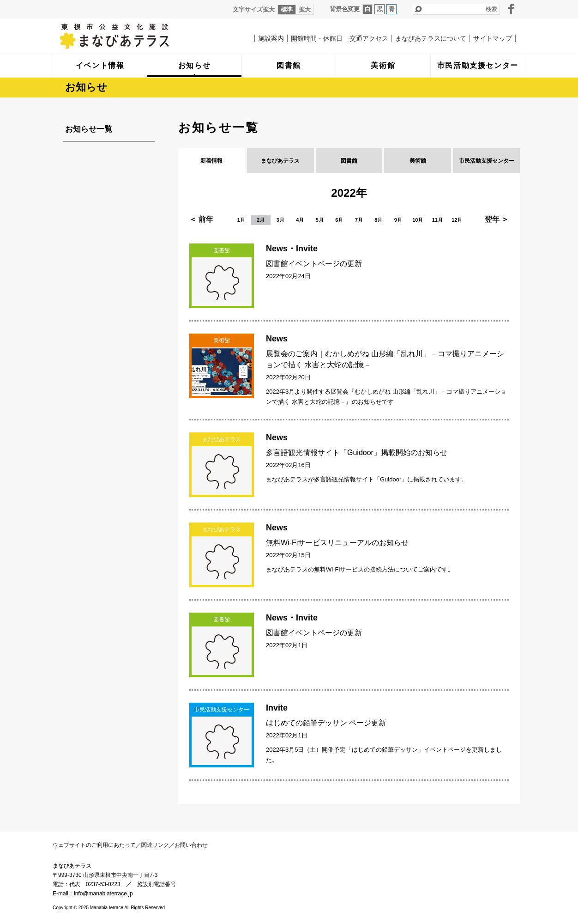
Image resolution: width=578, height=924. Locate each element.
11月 (437, 220)
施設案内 (271, 38)
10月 (418, 220)
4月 (300, 220)
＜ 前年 (201, 219)
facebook (511, 9)
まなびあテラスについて (431, 38)
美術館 (418, 161)
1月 (241, 220)
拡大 (305, 9)
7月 (359, 220)
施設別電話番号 (157, 884)
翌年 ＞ (497, 219)
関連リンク (155, 845)
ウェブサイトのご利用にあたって (94, 845)
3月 (280, 220)
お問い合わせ (191, 845)
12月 (457, 220)
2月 (261, 220)
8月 (378, 220)
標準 (287, 9)
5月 (320, 220)
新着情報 (211, 161)
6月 (339, 220)
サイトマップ (493, 38)
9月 (398, 220)
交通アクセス (369, 38)
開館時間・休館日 (317, 38)
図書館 (349, 161)
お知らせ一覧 (89, 129)
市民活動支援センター (487, 161)
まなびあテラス (133, 36)
